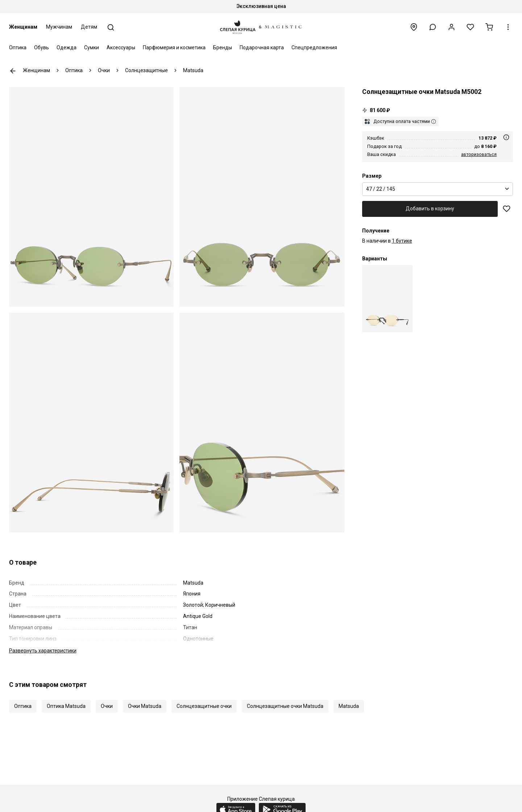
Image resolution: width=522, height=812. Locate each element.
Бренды (223, 48)
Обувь (42, 48)
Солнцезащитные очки (204, 706)
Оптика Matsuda (66, 706)
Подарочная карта (262, 48)
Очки (107, 706)
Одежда (67, 48)
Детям (89, 27)
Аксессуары (121, 48)
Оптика (18, 48)
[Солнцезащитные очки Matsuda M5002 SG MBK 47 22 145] (387, 299)
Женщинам (23, 27)
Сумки (92, 48)
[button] (433, 27)
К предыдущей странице (13, 71)
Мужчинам (59, 27)
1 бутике (402, 241)
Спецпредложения (314, 48)
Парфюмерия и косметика (174, 48)
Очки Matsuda (145, 706)
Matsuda (349, 706)
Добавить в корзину (430, 209)
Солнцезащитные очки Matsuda (285, 706)
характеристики (43, 651)
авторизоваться (479, 154)
